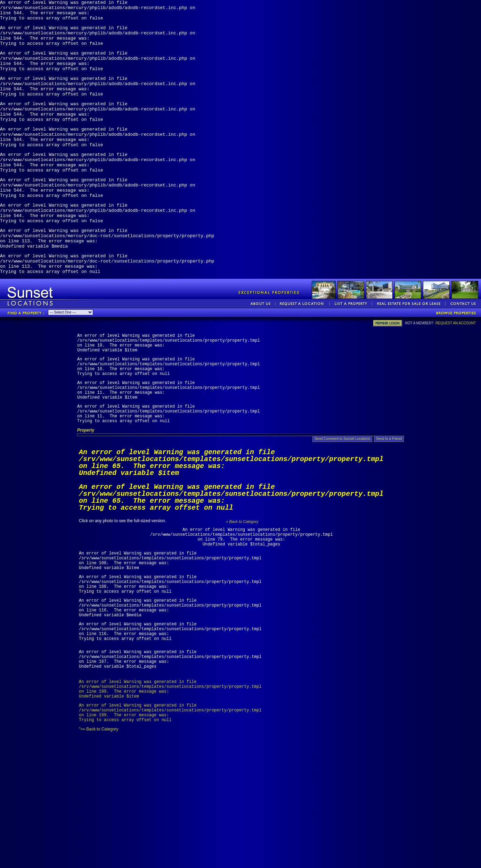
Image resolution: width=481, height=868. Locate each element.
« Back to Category (242, 584)
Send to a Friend (389, 501)
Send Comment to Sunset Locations (342, 501)
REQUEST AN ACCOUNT (456, 369)
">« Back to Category (241, 811)
